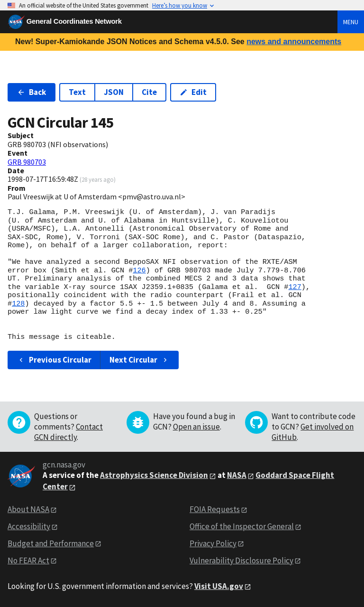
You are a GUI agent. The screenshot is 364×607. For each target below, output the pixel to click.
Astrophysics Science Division (154, 475)
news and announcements (294, 42)
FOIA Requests (215, 509)
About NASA (28, 509)
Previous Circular (54, 360)
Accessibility (29, 526)
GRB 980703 (27, 162)
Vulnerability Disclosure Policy (241, 560)
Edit (193, 92)
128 (18, 304)
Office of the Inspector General (242, 526)
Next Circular (139, 360)
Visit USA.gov (219, 586)
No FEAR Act (28, 560)
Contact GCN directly (68, 432)
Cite (149, 92)
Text (77, 92)
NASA (237, 475)
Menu (351, 22)
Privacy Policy (213, 543)
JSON (114, 92)
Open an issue (196, 427)
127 (295, 287)
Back (32, 92)
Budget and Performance (51, 543)
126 (139, 271)
